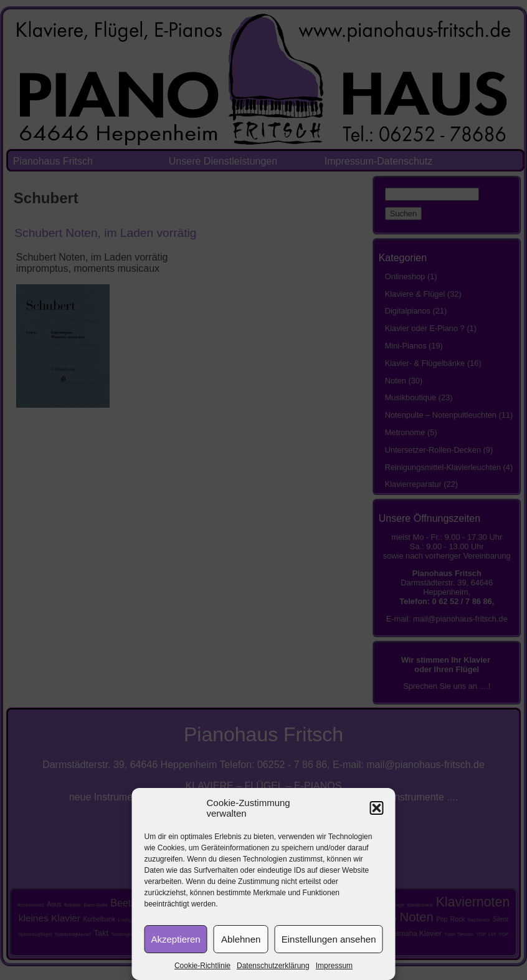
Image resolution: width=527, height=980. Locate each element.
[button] (377, 808)
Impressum (334, 966)
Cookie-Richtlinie (202, 966)
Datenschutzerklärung (273, 966)
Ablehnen (241, 939)
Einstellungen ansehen (329, 939)
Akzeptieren (176, 939)
